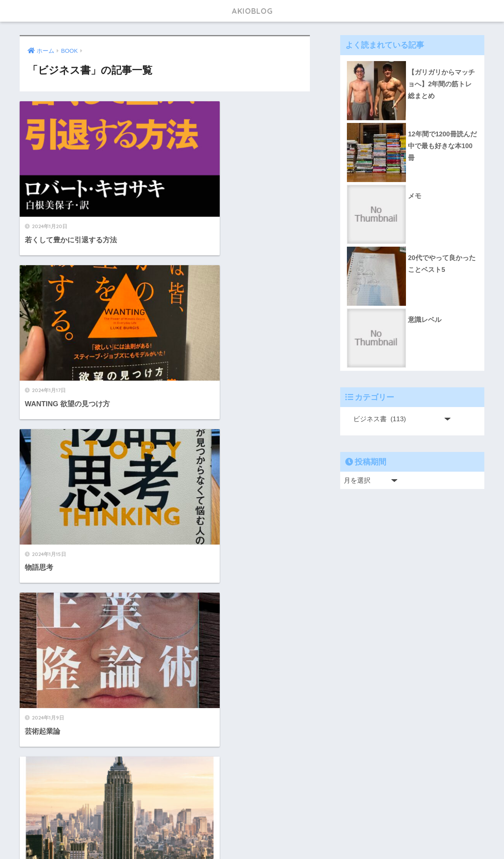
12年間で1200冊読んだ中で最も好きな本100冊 (442, 146)
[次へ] (213, 775)
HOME (252, 828)
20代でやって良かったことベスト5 (442, 264)
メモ (415, 196)
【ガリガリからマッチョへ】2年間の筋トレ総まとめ (441, 84)
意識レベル (425, 320)
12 (190, 775)
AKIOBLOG (252, 10)
